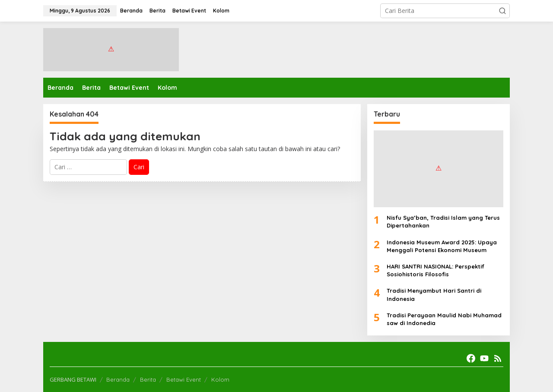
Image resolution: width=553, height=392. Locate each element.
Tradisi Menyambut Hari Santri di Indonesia (434, 294)
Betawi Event (184, 379)
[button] (502, 11)
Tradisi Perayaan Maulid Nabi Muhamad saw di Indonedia (444, 319)
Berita (148, 379)
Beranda (118, 379)
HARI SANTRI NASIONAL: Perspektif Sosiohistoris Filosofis (435, 270)
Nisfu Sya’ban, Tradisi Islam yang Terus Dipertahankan (443, 221)
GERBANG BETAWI (73, 379)
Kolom (220, 379)
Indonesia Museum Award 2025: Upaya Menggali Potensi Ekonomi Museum (442, 246)
